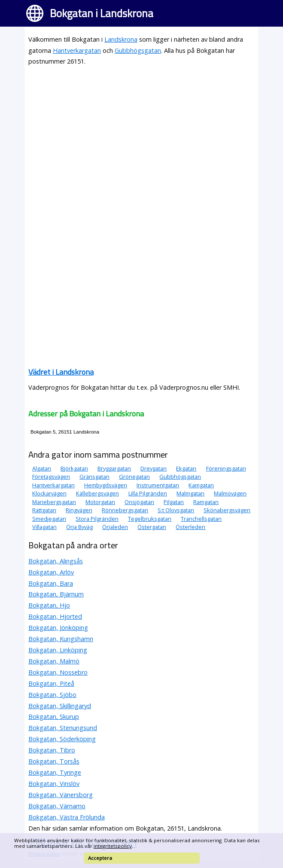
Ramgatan (206, 502)
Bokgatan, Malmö (54, 661)
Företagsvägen (51, 477)
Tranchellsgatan (201, 519)
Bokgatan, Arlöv (51, 572)
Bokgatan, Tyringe (55, 772)
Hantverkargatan (77, 50)
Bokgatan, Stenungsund (63, 728)
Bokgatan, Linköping (58, 650)
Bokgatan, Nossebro (58, 672)
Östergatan (152, 527)
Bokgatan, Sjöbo (52, 695)
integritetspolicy (113, 846)
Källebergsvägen (97, 493)
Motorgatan (100, 502)
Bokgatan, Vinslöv (54, 784)
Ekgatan (186, 468)
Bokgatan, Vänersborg (61, 795)
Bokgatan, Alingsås (56, 561)
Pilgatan (174, 502)
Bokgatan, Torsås (54, 761)
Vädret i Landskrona (61, 372)
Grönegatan (134, 477)
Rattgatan (44, 510)
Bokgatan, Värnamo (57, 806)
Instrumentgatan (158, 485)
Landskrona (121, 39)
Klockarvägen (49, 493)
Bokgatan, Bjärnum (56, 594)
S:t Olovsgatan (176, 510)
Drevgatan (154, 468)
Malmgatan (190, 493)
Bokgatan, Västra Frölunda (67, 817)
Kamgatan (201, 485)
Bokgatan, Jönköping (58, 628)
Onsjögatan (139, 502)
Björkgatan (74, 468)
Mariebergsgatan (54, 502)
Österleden (190, 527)
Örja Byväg (79, 527)
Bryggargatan (114, 468)
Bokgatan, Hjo (49, 605)
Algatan (42, 468)
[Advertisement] (141, 134)
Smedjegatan (49, 519)
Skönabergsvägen (227, 510)
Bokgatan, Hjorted (55, 616)
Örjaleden (115, 527)
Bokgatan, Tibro (52, 750)
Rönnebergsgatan (125, 510)
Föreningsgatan (226, 468)
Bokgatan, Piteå (51, 683)
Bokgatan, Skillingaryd (60, 706)
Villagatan (44, 527)
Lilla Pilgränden (148, 493)
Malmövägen (230, 493)
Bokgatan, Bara (51, 583)
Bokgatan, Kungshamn (61, 639)
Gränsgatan (94, 477)
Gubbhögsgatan (138, 50)
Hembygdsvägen (106, 485)
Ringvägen (79, 510)
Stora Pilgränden (97, 519)
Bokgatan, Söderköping (62, 739)
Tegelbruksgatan (150, 519)
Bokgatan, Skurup (54, 717)
